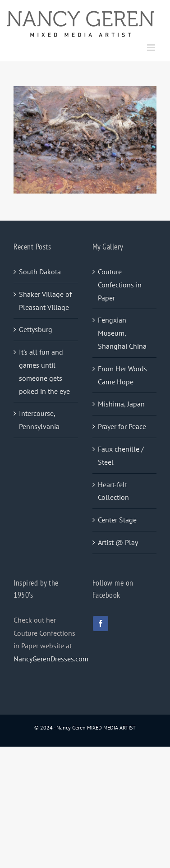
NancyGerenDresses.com (51, 659)
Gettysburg (36, 329)
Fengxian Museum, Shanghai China (122, 333)
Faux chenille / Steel (121, 455)
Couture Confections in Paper (120, 285)
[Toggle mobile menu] (152, 48)
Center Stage (117, 520)
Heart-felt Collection (113, 491)
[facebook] (101, 623)
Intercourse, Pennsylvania (39, 420)
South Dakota (40, 272)
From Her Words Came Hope (122, 375)
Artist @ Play (118, 542)
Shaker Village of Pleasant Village (45, 301)
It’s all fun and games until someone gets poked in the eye (44, 371)
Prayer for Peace (122, 426)
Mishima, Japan (121, 404)
